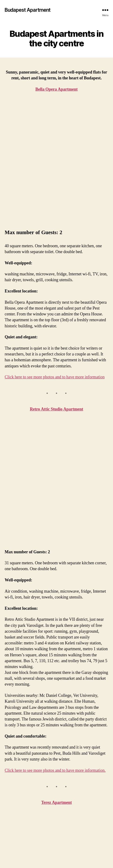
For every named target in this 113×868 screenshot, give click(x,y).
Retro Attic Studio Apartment (57, 296)
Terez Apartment (57, 576)
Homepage (16, 801)
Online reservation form (28, 838)
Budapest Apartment (28, 10)
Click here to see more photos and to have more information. (55, 544)
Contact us (15, 832)
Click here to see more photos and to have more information (55, 264)
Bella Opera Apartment (27, 808)
